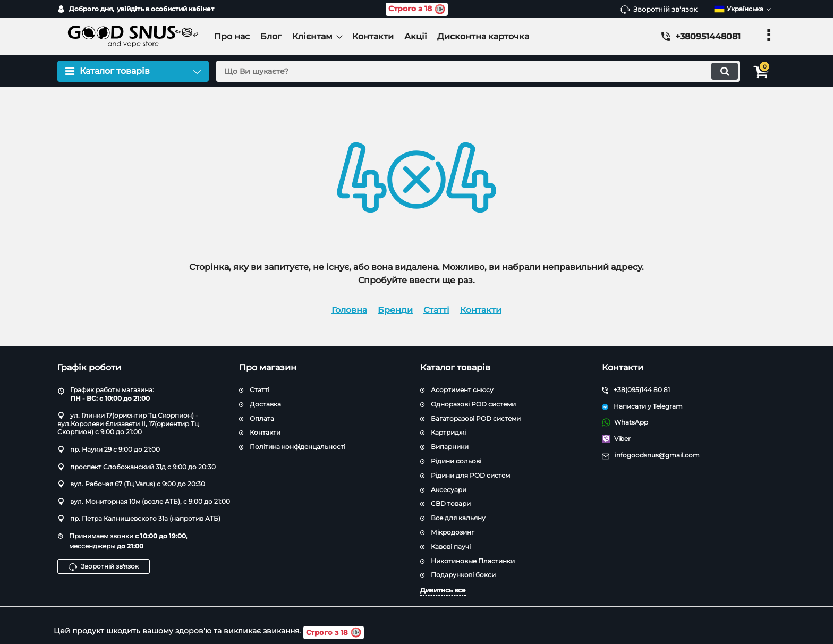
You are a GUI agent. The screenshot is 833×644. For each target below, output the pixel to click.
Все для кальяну (458, 518)
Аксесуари (449, 490)
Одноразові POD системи (473, 404)
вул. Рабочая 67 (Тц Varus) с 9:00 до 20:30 (131, 484)
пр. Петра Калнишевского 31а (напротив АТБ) (139, 518)
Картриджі (448, 432)
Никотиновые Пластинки (473, 561)
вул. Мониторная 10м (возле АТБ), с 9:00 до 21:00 (144, 501)
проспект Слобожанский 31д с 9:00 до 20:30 (137, 467)
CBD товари (451, 503)
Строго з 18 (417, 9)
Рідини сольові (456, 461)
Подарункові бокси (463, 575)
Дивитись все (443, 590)
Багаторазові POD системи (476, 418)
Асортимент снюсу (462, 390)
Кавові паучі (451, 546)
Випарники (450, 447)
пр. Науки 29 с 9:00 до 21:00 (109, 449)
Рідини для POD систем (470, 475)
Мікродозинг (453, 532)
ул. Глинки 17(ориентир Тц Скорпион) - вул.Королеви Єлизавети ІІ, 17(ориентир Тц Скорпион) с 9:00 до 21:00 (128, 423)
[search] (474, 71)
